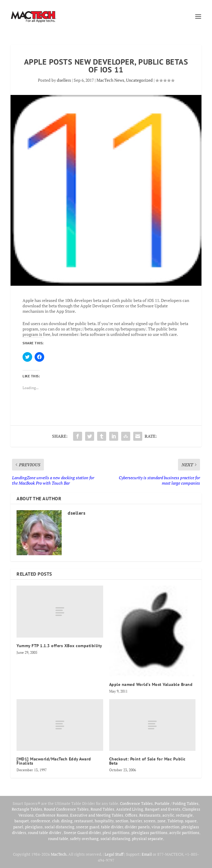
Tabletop (175, 821)
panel (18, 827)
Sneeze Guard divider (82, 833)
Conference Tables (136, 803)
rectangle (184, 815)
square (191, 821)
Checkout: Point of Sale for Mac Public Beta (147, 761)
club (56, 821)
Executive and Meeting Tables (97, 815)
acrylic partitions (184, 833)
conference (40, 821)
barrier (136, 821)
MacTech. (59, 854)
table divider (112, 827)
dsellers (64, 80)
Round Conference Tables (66, 809)
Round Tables (102, 809)
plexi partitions (116, 833)
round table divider (45, 833)
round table (58, 839)
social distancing (59, 827)
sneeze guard (88, 827)
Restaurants (150, 815)
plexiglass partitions (149, 833)
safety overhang (84, 839)
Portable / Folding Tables (177, 803)
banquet (22, 821)
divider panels (137, 827)
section (122, 821)
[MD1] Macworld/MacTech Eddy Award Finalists (54, 761)
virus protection (166, 827)
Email (147, 854)
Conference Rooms (52, 815)
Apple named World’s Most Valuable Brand (151, 684)
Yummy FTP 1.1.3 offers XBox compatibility (59, 646)
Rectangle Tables (27, 809)
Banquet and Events (163, 809)
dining (67, 821)
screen (150, 821)
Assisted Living (130, 809)
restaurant (84, 821)
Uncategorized (139, 80)
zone (161, 821)
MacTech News (110, 80)
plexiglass (34, 827)
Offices (131, 815)
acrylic (168, 815)
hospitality (104, 821)
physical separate (147, 839)
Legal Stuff (114, 854)
